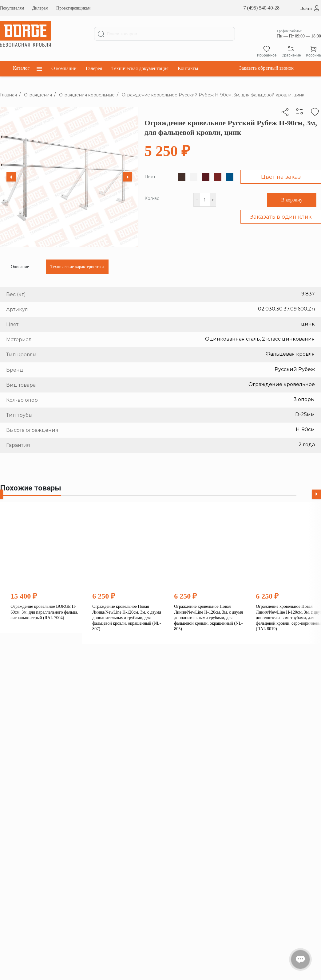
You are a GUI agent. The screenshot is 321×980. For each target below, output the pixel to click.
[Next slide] (127, 177)
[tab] (20, 267)
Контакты (188, 68)
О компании (64, 68)
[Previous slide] (11, 177)
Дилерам (40, 8)
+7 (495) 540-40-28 (260, 8)
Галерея (94, 68)
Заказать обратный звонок (266, 68)
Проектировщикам (73, 8)
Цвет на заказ (281, 177)
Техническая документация (140, 68)
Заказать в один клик (281, 217)
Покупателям (12, 8)
